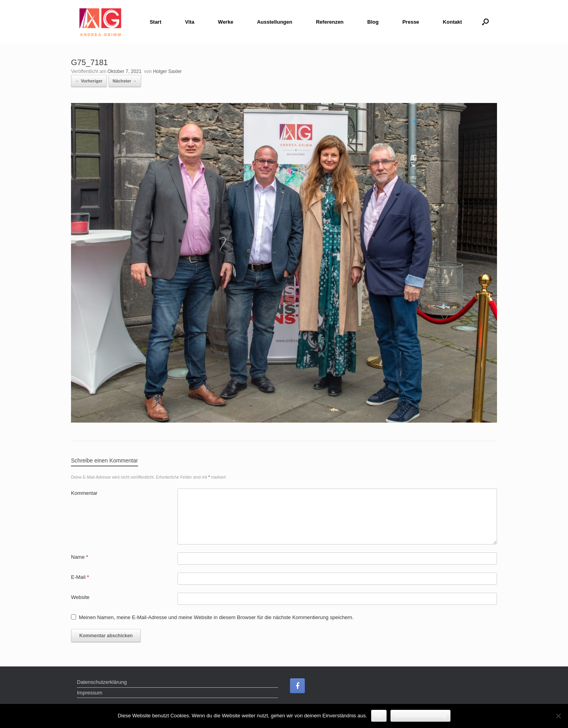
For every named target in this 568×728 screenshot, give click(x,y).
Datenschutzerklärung (102, 682)
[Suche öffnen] (485, 22)
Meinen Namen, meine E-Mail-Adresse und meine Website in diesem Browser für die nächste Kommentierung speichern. (216, 617)
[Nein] (558, 716)
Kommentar (84, 493)
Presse (411, 22)
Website (80, 597)
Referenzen (330, 22)
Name (79, 557)
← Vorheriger (89, 81)
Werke (226, 22)
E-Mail (80, 577)
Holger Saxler (167, 71)
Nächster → (125, 81)
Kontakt (452, 22)
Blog (373, 22)
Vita (190, 22)
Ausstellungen (275, 22)
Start (155, 22)
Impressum (90, 693)
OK (379, 716)
